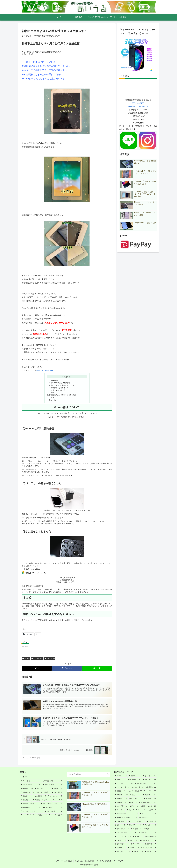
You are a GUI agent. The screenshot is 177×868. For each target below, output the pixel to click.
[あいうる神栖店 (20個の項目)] (135, 791)
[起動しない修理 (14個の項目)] (52, 785)
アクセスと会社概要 (104, 861)
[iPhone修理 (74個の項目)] (30, 781)
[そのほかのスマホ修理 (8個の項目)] (41, 792)
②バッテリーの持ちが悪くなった (63, 385)
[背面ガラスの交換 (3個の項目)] (30, 804)
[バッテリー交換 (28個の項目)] (31, 785)
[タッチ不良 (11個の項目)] (121, 806)
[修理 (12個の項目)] (133, 802)
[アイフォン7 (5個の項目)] (150, 829)
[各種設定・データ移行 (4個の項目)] (42, 800)
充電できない (50, 658)
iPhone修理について (56, 380)
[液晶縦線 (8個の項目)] (26, 792)
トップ (56, 861)
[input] (88, 774)
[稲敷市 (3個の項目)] (137, 852)
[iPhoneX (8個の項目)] (141, 810)
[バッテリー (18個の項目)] (150, 791)
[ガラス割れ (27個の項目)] (124, 784)
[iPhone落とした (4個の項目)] (148, 840)
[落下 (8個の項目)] (148, 814)
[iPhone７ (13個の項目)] (121, 799)
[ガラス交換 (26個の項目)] (137, 787)
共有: (53, 397)
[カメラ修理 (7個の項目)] (57, 792)
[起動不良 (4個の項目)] (150, 844)
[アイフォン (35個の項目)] (149, 780)
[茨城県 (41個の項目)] (120, 780)
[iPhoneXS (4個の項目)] (137, 844)
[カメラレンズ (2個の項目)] (53, 811)
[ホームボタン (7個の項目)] (148, 818)
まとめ (51, 393)
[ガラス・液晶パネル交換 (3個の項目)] (51, 804)
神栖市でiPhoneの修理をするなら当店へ (63, 395)
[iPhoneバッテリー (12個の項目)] (147, 802)
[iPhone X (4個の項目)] (120, 848)
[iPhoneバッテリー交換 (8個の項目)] (126, 818)
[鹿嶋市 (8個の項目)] (152, 810)
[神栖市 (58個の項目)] (135, 776)
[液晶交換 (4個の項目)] (26, 800)
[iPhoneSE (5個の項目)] (138, 837)
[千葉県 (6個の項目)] (151, 821)
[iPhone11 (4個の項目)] (133, 848)
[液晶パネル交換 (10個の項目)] (148, 806)
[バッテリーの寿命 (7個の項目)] (137, 821)
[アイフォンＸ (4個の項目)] (122, 852)
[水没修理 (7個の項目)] (40, 796)
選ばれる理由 (90, 861)
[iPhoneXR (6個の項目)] (134, 825)
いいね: (54, 400)
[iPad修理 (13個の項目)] (27, 789)
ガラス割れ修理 (37, 658)
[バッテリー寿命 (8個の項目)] (126, 814)
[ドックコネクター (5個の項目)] (125, 833)
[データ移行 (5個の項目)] (151, 837)
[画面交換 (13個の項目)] (135, 799)
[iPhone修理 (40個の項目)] (134, 780)
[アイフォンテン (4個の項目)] (148, 848)
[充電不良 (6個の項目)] (136, 829)
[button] (108, 774)
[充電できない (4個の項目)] (122, 844)
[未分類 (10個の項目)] (57, 789)
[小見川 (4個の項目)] (120, 840)
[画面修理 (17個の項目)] (121, 795)
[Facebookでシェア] (67, 668)
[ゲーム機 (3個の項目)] (57, 800)
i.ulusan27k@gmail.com (138, 106)
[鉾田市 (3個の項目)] (150, 852)
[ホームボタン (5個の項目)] (55, 796)
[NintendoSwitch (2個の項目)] (28, 815)
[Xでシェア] (37, 668)
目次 (64, 377)
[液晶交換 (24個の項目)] (151, 787)
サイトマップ (118, 861)
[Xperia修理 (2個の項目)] (31, 808)
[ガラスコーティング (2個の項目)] (32, 811)
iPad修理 (26, 658)
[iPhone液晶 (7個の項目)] (121, 821)
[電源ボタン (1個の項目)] (42, 815)
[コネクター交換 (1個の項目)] (56, 815)
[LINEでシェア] (97, 668)
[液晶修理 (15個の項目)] (149, 795)
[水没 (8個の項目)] (130, 810)
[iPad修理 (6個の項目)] (149, 825)
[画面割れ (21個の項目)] (120, 791)
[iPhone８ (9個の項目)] (120, 810)
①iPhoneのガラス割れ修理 (61, 383)
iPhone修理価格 (67, 861)
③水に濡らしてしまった (60, 388)
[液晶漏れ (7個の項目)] (27, 796)
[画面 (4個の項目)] (133, 840)
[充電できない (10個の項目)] (42, 789)
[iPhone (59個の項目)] (121, 776)
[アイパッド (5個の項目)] (147, 833)
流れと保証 (79, 861)
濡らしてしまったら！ (61, 390)
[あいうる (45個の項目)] (149, 776)
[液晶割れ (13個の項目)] (150, 799)
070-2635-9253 (138, 103)
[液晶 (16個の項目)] (135, 795)
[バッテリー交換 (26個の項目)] (122, 787)
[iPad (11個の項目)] (134, 806)
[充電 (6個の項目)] (120, 825)
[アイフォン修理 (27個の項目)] (145, 784)
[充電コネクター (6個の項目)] (122, 829)
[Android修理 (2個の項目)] (52, 808)
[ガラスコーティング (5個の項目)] (123, 837)
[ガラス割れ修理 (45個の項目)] (52, 781)
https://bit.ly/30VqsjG (45, 370)
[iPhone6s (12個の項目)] (121, 802)
